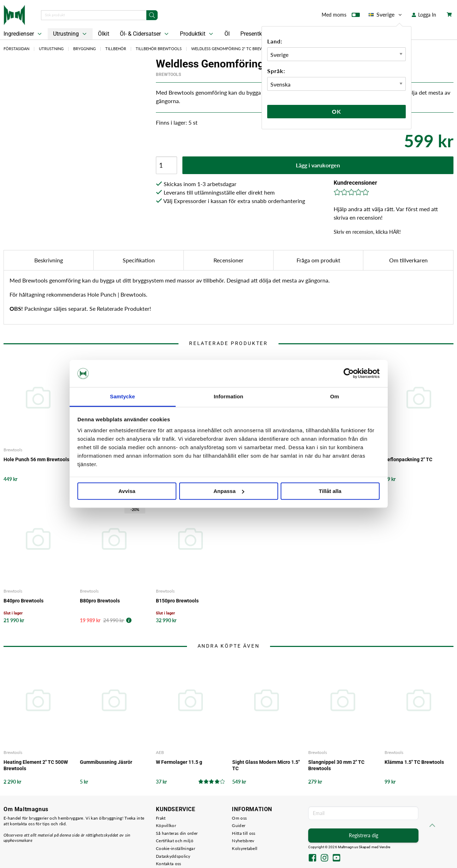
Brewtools (168, 75)
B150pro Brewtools (177, 601)
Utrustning (71, 34)
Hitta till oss (244, 833)
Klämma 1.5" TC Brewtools (414, 762)
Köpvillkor (166, 825)
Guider (239, 825)
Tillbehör (116, 49)
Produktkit (197, 34)
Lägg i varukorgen (318, 165)
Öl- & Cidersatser (145, 34)
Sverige (386, 14)
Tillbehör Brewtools (159, 49)
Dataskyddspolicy (173, 856)
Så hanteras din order (177, 833)
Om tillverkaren (408, 260)
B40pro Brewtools (24, 601)
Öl (227, 34)
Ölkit (104, 34)
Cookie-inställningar (175, 848)
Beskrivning (49, 260)
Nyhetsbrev (243, 841)
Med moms (341, 16)
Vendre (385, 847)
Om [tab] (335, 396)
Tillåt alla (330, 491)
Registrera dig (364, 835)
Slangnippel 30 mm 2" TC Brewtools (336, 765)
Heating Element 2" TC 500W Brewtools (36, 765)
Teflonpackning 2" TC (408, 459)
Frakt (161, 818)
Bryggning (84, 49)
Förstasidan (16, 49)
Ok (336, 111)
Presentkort (254, 34)
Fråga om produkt (318, 260)
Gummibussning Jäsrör (106, 762)
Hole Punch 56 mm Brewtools (36, 459)
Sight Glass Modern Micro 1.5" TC (266, 765)
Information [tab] (229, 396)
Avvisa (127, 491)
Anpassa (229, 491)
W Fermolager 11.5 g (179, 762)
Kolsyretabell (245, 848)
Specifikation (139, 260)
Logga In (424, 15)
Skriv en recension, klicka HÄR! (367, 232)
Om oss (239, 818)
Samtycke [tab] (122, 396)
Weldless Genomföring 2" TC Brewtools (234, 49)
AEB (160, 752)
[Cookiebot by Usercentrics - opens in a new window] (349, 374)
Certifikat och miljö (175, 841)
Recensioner (228, 260)
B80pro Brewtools (100, 601)
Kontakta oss (169, 864)
